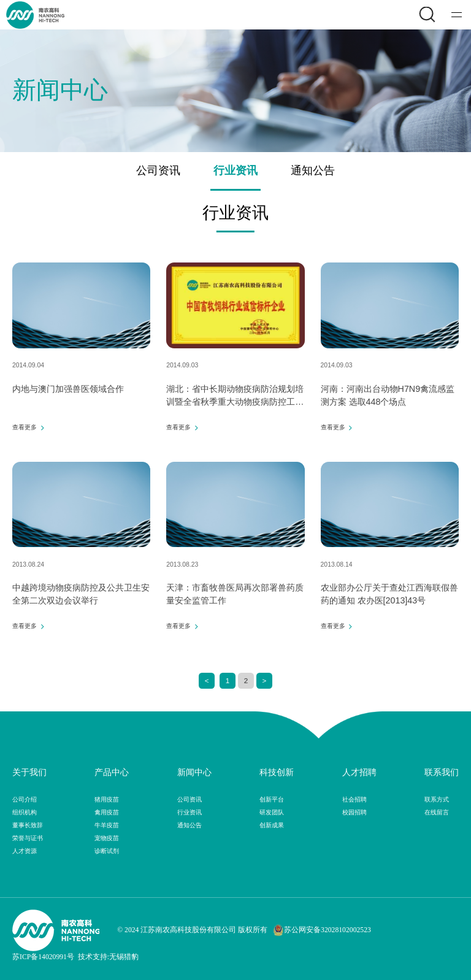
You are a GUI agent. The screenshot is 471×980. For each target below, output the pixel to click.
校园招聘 (354, 812)
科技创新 (277, 772)
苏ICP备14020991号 (43, 957)
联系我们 (442, 772)
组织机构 (25, 812)
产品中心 (112, 772)
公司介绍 (25, 799)
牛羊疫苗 (107, 825)
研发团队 (272, 812)
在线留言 (437, 812)
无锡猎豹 (124, 957)
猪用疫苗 (107, 799)
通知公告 (313, 170)
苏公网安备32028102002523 (322, 930)
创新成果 (272, 825)
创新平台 (272, 799)
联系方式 (437, 799)
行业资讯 (235, 170)
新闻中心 (194, 772)
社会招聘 (354, 799)
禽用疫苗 (107, 812)
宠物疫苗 (107, 838)
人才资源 (25, 851)
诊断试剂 (107, 851)
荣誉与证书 (28, 838)
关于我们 (29, 772)
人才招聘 (359, 772)
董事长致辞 (28, 825)
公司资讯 (158, 170)
